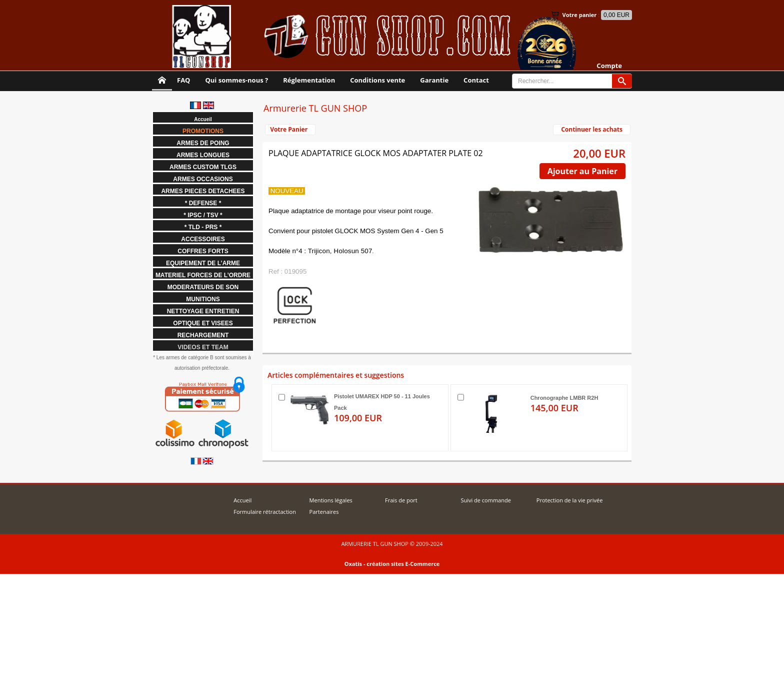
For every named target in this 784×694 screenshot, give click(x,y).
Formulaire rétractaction (265, 512)
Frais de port (401, 500)
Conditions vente (377, 80)
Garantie (434, 80)
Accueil (242, 500)
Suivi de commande (485, 500)
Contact (476, 80)
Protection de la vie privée (570, 500)
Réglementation (309, 80)
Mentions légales (331, 500)
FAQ (183, 80)
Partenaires (324, 512)
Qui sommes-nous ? (236, 80)
